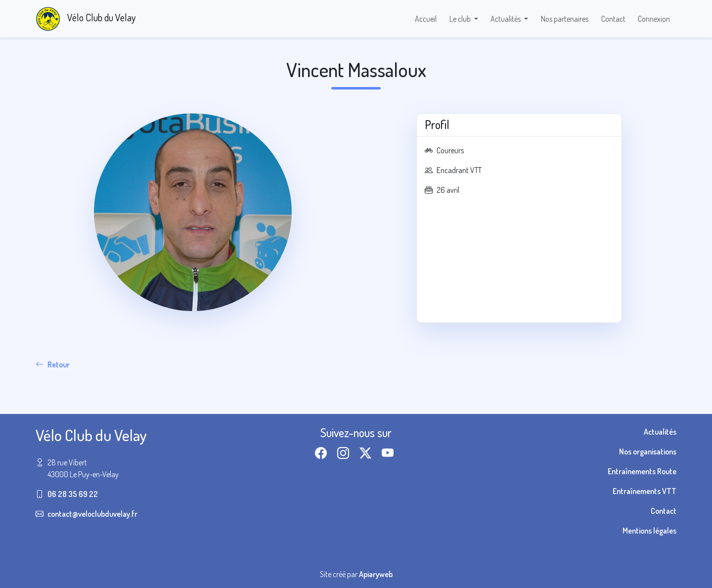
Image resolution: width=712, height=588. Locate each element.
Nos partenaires (565, 19)
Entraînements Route (642, 471)
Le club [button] (461, 19)
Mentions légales (649, 531)
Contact (613, 19)
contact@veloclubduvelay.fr (92, 514)
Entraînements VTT (645, 491)
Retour (53, 364)
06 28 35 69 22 (73, 494)
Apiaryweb (376, 574)
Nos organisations (648, 452)
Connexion (654, 19)
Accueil (426, 19)
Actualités (660, 432)
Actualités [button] (506, 19)
